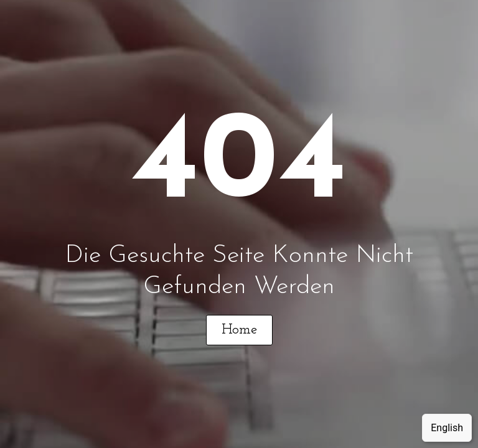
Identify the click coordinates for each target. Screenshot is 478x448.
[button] (239, 330)
